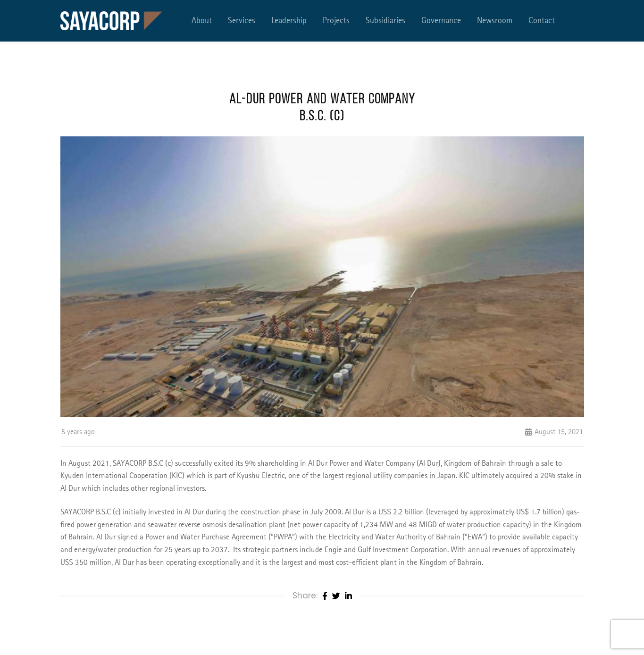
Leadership (289, 21)
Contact (542, 21)
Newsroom (495, 21)
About (202, 21)
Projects (336, 21)
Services (242, 21)
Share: (305, 596)
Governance (441, 21)
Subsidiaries (385, 21)
